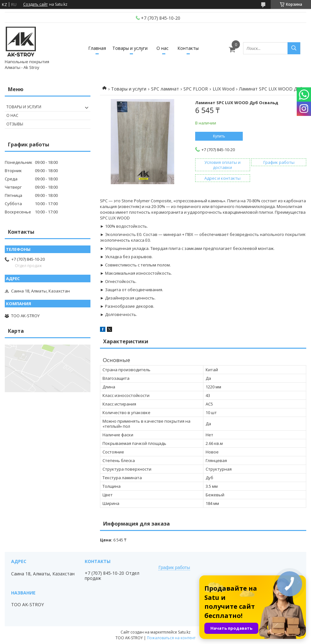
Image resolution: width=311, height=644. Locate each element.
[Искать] (294, 48)
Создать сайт (35, 4)
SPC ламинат (165, 89)
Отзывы (15, 124)
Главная (97, 48)
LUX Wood (224, 89)
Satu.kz (184, 632)
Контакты (188, 48)
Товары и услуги (130, 48)
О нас (162, 48)
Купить (219, 136)
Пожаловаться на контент (171, 638)
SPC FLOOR (196, 89)
